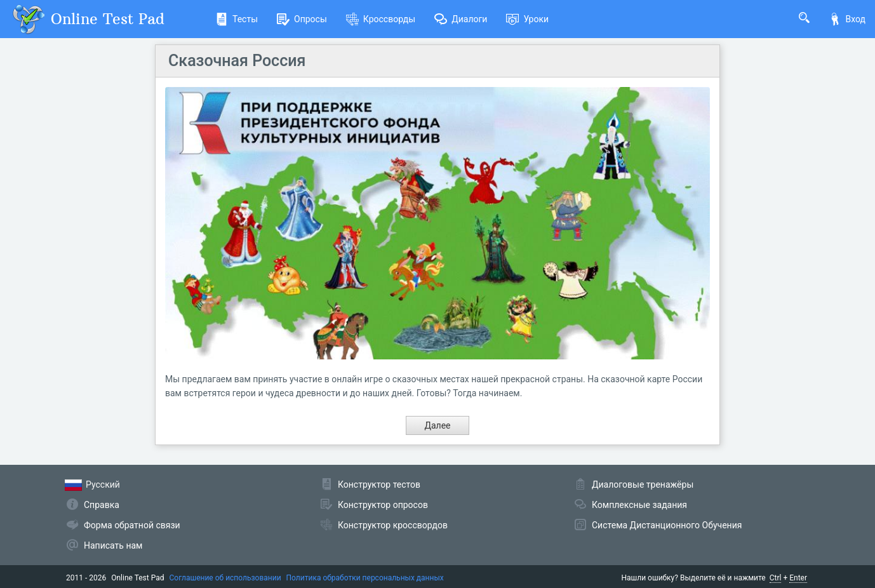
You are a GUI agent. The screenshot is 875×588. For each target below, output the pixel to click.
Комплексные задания (639, 505)
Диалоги (461, 19)
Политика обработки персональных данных (365, 578)
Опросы (302, 19)
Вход (847, 19)
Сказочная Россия (237, 61)
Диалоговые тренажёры (643, 484)
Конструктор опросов (383, 505)
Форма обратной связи (132, 525)
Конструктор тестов (379, 484)
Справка (102, 505)
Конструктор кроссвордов (393, 525)
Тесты (237, 19)
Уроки (527, 19)
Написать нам (113, 545)
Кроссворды (381, 19)
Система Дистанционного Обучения (667, 525)
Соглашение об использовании (225, 578)
